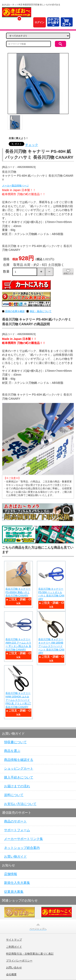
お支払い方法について (20, 804)
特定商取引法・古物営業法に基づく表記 (30, 954)
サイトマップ (14, 940)
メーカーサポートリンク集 (24, 839)
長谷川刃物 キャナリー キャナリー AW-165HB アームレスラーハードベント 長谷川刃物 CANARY (51, 646)
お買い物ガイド (15, 857)
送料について (14, 795)
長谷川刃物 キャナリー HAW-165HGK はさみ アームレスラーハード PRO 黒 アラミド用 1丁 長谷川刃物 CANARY (18, 700)
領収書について (15, 742)
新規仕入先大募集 (17, 883)
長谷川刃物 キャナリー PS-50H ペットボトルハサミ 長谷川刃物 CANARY (51, 594)
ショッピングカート (19, 768)
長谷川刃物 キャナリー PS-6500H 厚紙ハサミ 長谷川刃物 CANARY (18, 592)
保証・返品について (41, 311)
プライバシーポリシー (19, 961)
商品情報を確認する (19, 760)
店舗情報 (11, 874)
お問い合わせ (14, 968)
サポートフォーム (17, 830)
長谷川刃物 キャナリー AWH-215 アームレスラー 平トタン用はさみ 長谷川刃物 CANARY (18, 644)
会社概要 (11, 975)
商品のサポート (15, 821)
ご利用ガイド (14, 947)
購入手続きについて (19, 777)
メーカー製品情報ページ (15, 186)
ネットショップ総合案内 (22, 848)
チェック (32, 145)
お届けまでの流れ (17, 786)
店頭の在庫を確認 (15, 311)
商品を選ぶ (12, 751)
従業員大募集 (14, 892)
